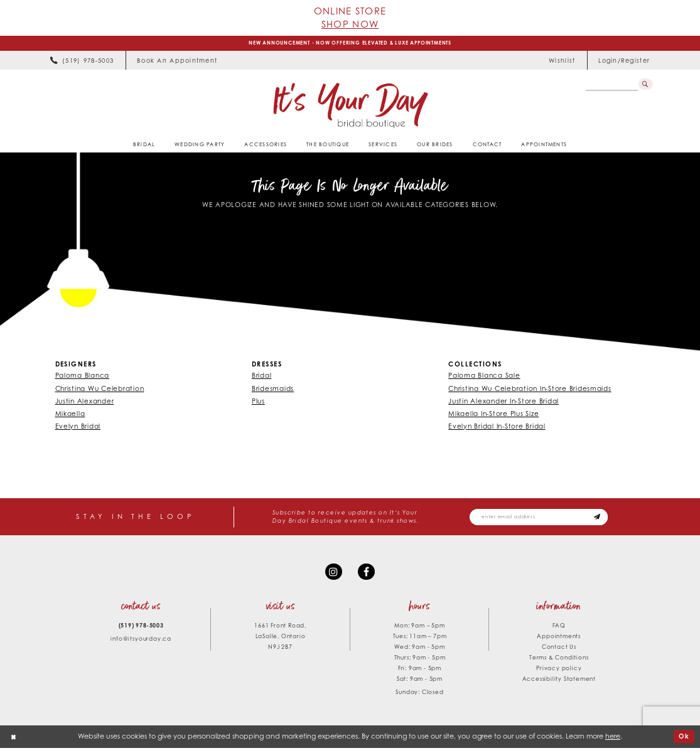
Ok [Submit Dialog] (684, 741)
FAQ (559, 630)
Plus (258, 402)
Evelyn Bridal (78, 428)
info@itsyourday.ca (141, 644)
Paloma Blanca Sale (484, 377)
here (613, 741)
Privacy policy (559, 673)
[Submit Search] (645, 86)
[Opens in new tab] (177, 62)
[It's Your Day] (350, 106)
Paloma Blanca (83, 377)
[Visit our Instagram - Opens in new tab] (332, 576)
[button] (624, 62)
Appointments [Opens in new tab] (559, 641)
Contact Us (559, 652)
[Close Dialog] (14, 742)
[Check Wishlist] (562, 62)
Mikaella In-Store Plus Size (493, 415)
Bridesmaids (273, 390)
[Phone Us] (82, 62)
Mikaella (70, 415)
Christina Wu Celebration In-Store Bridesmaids (530, 390)
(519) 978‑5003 (141, 630)
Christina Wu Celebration (100, 390)
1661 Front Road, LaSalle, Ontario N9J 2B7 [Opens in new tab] (280, 641)
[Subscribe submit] (611, 520)
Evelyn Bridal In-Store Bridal (497, 428)
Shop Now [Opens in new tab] (350, 24)
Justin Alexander (85, 402)
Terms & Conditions (559, 662)
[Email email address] (546, 520)
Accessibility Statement (559, 684)
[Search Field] (611, 86)
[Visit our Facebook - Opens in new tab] (367, 576)
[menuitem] (82, 62)
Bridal (261, 377)
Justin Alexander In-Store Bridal (503, 402)
